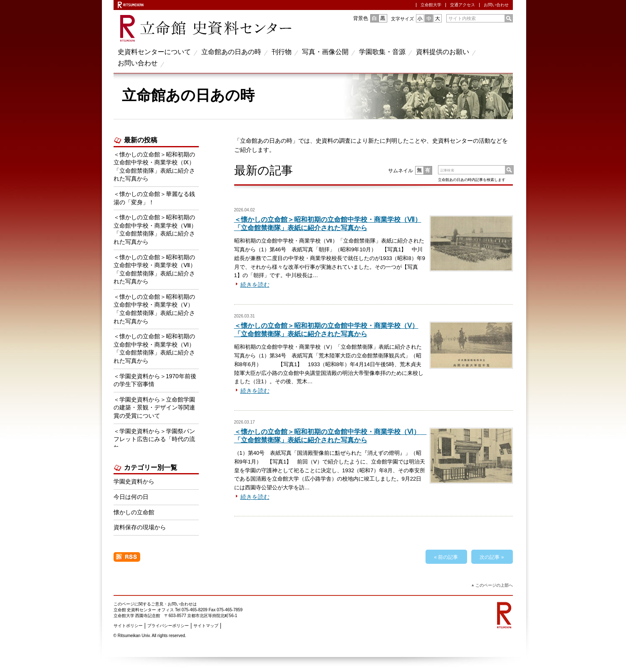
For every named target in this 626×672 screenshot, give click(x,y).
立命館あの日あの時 (231, 52)
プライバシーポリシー (168, 626)
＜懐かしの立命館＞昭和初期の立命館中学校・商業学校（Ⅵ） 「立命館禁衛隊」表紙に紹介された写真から (156, 348)
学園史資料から (134, 481)
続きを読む (255, 285)
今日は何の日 (131, 497)
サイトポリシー (128, 626)
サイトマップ (206, 626)
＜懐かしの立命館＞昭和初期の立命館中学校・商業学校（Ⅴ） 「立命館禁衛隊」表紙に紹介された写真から (154, 309)
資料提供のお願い (443, 52)
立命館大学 (431, 5)
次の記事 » (492, 557)
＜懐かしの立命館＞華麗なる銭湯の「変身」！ (154, 198)
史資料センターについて (154, 52)
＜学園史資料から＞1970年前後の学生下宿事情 (155, 380)
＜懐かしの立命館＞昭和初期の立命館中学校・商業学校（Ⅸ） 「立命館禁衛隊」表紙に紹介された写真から (154, 167)
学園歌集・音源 (382, 52)
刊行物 (282, 52)
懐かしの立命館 (134, 512)
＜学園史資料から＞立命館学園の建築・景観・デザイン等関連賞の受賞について (154, 408)
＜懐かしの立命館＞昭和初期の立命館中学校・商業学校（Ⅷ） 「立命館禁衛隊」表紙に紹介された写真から (155, 229)
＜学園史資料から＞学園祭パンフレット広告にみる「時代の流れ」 (154, 439)
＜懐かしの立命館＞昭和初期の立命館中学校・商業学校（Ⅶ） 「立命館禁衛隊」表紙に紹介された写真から (155, 269)
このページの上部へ (494, 585)
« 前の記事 (446, 557)
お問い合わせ (496, 5)
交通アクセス (463, 5)
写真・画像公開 (325, 52)
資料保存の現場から (140, 527)
